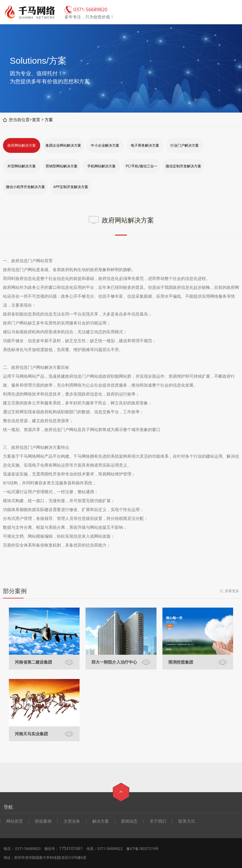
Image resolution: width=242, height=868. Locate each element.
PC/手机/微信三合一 (142, 166)
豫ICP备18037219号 (142, 849)
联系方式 (187, 821)
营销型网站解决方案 (62, 166)
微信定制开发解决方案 (183, 166)
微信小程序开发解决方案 (25, 187)
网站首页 (14, 821)
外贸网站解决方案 (22, 166)
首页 (36, 120)
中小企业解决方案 (105, 145)
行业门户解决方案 (185, 145)
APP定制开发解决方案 (71, 187)
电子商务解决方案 (145, 145)
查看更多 (232, 591)
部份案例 (43, 821)
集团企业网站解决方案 (63, 145)
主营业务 (72, 821)
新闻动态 (129, 821)
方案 (49, 120)
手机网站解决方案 (101, 166)
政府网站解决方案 (22, 145)
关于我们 (158, 821)
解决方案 (101, 821)
